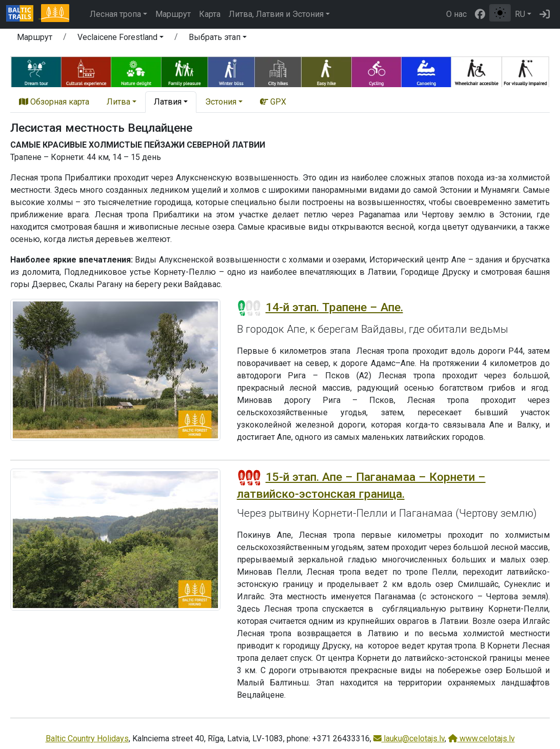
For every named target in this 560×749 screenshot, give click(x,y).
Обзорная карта (54, 102)
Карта (210, 14)
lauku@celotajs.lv (409, 738)
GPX (273, 102)
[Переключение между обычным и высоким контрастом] (500, 13)
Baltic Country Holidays (87, 738)
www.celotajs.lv (482, 738)
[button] (121, 39)
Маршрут (173, 14)
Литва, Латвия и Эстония (276, 14)
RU (520, 14)
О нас (456, 14)
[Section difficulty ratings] (249, 308)
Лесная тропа (115, 14)
